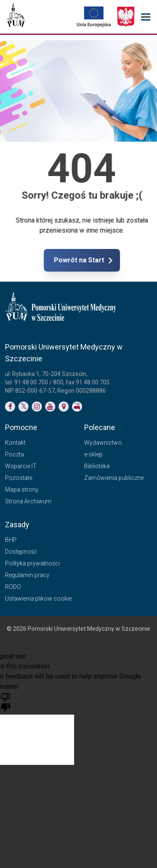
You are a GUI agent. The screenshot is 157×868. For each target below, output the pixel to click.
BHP (11, 540)
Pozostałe (19, 478)
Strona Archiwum (28, 501)
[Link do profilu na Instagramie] (37, 407)
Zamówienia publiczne (114, 478)
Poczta (14, 454)
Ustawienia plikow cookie (38, 599)
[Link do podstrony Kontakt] (64, 407)
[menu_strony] (146, 17)
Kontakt (15, 443)
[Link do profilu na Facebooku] (10, 407)
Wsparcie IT (21, 466)
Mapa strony (22, 490)
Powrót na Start (114, 260)
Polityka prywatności (32, 563)
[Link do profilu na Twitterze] (23, 407)
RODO (13, 587)
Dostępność (21, 552)
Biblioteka (97, 466)
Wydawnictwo (103, 443)
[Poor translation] (5, 702)
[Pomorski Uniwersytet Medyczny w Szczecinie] (15, 17)
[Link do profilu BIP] (77, 407)
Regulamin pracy (27, 575)
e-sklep (93, 454)
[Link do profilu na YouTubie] (50, 407)
